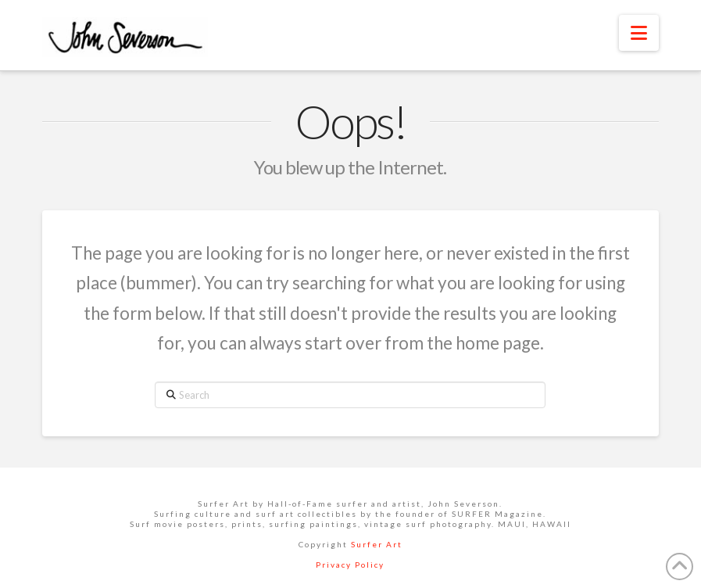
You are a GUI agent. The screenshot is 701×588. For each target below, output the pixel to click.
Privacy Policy (350, 565)
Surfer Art (377, 544)
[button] (639, 33)
